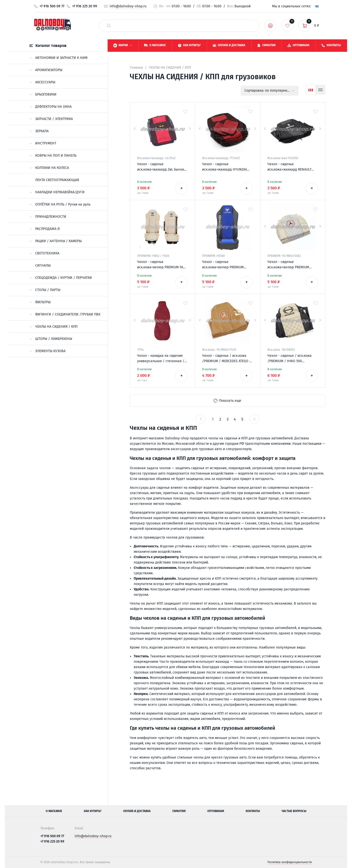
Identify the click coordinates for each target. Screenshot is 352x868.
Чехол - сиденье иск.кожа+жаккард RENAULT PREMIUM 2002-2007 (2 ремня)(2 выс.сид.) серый (292, 167)
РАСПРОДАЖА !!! (44, 229)
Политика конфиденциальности (290, 862)
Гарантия (179, 811)
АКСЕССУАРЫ (42, 82)
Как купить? (93, 811)
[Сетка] (311, 90)
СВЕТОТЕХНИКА (44, 253)
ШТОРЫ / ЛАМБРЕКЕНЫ (51, 339)
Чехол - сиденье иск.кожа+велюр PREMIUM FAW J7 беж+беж (162, 265)
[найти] (109, 26)
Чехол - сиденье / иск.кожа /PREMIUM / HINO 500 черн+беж (290, 359)
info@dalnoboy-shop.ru (128, 6)
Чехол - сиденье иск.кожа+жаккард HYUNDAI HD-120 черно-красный (225, 167)
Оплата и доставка (137, 811)
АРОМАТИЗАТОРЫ (46, 70)
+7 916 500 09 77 (52, 6)
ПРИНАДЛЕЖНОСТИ (48, 217)
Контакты (253, 811)
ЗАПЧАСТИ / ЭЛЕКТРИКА (51, 119)
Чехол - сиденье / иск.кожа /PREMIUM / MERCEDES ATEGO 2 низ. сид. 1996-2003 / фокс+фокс (227, 359)
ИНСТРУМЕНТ (43, 143)
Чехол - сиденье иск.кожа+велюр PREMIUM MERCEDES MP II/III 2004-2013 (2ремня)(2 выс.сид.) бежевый (291, 265)
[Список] (320, 90)
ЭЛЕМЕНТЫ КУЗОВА (47, 351)
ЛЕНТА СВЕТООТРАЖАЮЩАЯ (57, 180)
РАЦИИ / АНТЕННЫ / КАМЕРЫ (55, 241)
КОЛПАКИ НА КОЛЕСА (49, 168)
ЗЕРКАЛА (39, 131)
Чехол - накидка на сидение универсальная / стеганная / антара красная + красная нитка (161, 359)
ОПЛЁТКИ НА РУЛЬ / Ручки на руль (60, 204)
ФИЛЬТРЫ (40, 302)
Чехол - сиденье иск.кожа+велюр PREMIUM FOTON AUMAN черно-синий (225, 265)
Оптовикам (216, 811)
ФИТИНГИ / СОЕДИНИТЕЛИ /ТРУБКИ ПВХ (65, 314)
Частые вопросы (294, 811)
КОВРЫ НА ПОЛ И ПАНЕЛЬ (53, 156)
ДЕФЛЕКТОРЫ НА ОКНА (50, 107)
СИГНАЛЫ (43, 266)
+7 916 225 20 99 (85, 6)
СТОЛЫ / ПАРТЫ (45, 290)
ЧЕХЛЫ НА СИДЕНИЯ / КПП (53, 327)
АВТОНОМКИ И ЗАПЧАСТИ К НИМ (58, 58)
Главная (136, 68)
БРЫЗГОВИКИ (43, 94)
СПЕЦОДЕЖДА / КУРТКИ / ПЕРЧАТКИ (61, 278)
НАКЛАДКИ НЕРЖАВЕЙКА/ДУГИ (57, 192)
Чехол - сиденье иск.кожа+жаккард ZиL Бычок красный (161, 167)
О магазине (54, 811)
